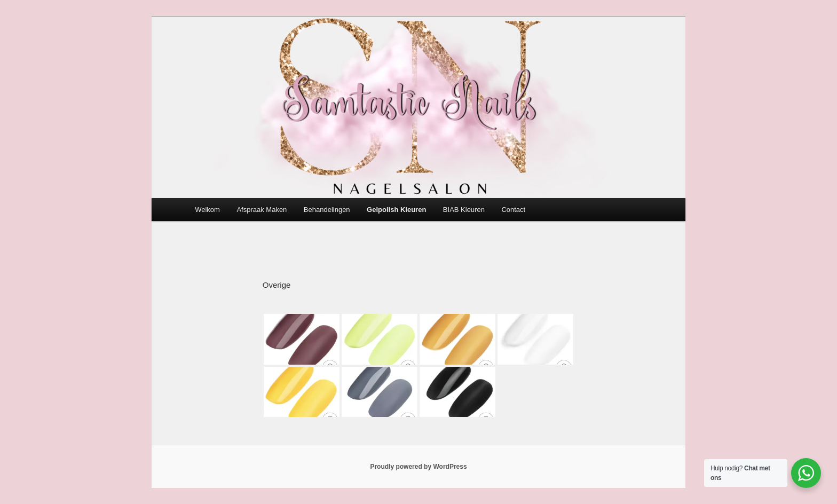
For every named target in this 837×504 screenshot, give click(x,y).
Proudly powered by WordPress (418, 467)
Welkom (207, 210)
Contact (513, 210)
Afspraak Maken (262, 210)
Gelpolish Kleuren (396, 210)
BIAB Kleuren (464, 210)
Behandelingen (327, 210)
